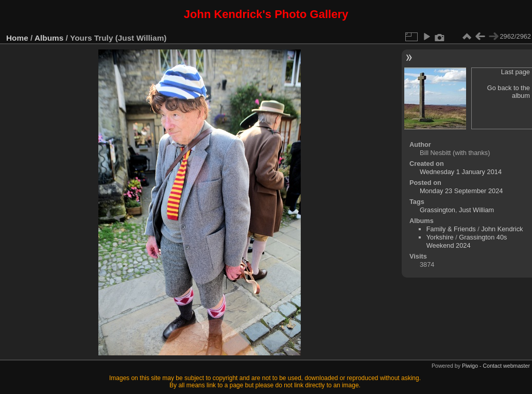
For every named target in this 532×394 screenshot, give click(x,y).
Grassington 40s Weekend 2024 (467, 241)
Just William (476, 210)
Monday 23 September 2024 (461, 191)
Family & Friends (451, 229)
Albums (49, 38)
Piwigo (470, 366)
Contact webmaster (507, 366)
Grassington (437, 210)
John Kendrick (502, 229)
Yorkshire (440, 237)
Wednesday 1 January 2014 (461, 172)
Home (17, 38)
